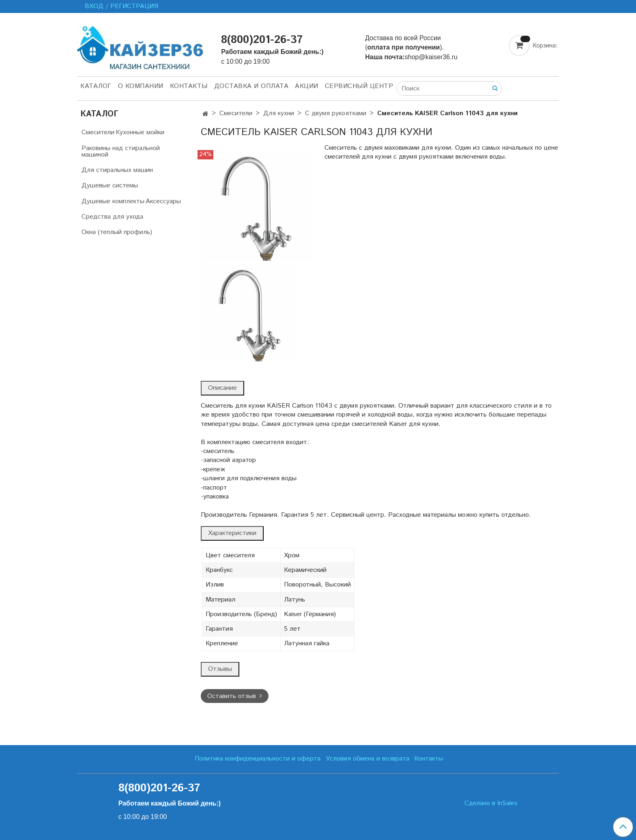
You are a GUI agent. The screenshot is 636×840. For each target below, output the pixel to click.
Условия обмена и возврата (367, 759)
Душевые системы (110, 186)
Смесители (236, 113)
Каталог (96, 86)
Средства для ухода (112, 217)
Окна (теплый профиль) (117, 232)
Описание (222, 388)
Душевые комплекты (113, 201)
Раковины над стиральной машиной (121, 151)
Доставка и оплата (251, 86)
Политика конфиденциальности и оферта (258, 759)
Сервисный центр (359, 86)
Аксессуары (163, 201)
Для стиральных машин (117, 170)
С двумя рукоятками (336, 113)
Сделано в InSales (491, 803)
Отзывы (220, 669)
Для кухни (279, 113)
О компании (141, 86)
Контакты (189, 86)
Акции (307, 86)
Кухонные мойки (140, 132)
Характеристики (232, 533)
